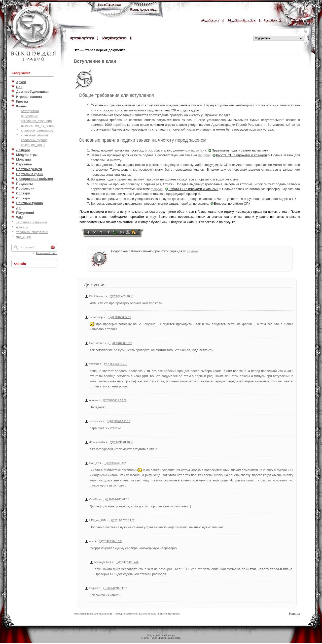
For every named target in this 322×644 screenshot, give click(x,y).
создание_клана (33, 145)
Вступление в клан (95, 61)
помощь (22, 227)
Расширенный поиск (46, 253)
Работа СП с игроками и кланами (241, 155)
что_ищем (24, 237)
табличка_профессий (32, 232)
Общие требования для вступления (116, 95)
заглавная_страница (36, 121)
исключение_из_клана (38, 126)
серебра (119, 125)
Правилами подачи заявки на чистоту (240, 150)
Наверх (295, 614)
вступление (29, 116)
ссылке (193, 251)
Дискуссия (95, 285)
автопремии (30, 111)
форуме (204, 155)
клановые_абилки (34, 135)
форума (157, 189)
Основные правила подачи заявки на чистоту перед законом (143, 140)
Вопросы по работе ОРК (232, 204)
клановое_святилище (37, 130)
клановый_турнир (34, 140)
